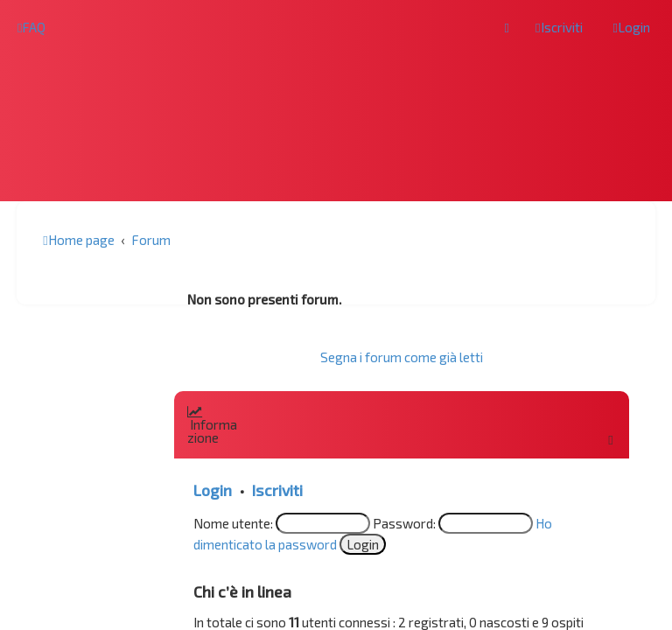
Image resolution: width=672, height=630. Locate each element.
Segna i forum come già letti (402, 357)
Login (213, 490)
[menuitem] (31, 27)
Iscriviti (277, 490)
